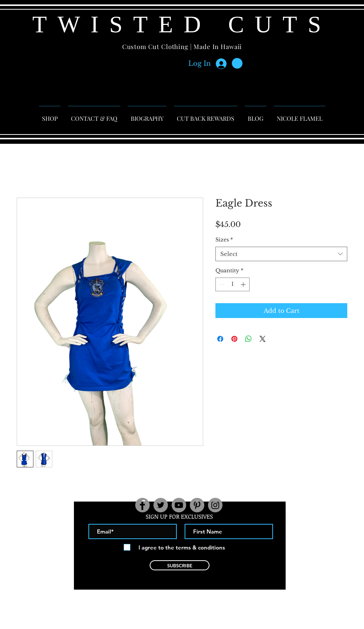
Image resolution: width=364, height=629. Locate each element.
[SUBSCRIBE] (180, 565)
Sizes (224, 240)
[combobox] (281, 254)
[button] (237, 63)
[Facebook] (142, 505)
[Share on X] (263, 339)
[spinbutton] (233, 284)
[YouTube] (179, 505)
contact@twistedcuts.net (180, 600)
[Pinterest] (197, 505)
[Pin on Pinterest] (234, 339)
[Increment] (244, 284)
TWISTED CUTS (182, 24)
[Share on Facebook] (220, 339)
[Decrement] (221, 284)
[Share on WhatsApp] (248, 339)
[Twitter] (161, 505)
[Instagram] (215, 505)
